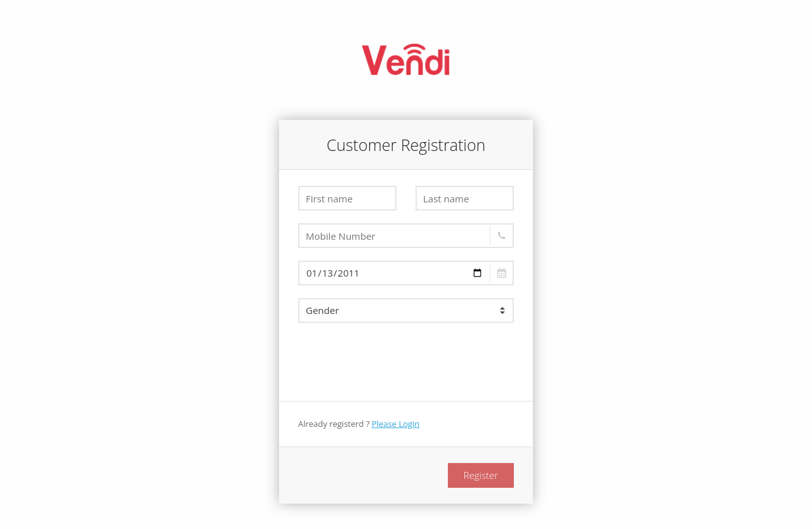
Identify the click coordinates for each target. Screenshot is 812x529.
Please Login (396, 424)
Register (481, 475)
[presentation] (395, 360)
